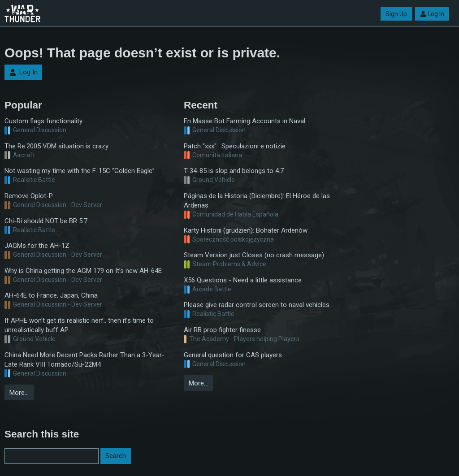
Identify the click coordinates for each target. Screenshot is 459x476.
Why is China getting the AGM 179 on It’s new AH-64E (83, 271)
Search (116, 456)
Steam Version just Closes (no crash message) (254, 255)
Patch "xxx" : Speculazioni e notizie (235, 146)
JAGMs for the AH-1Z (37, 246)
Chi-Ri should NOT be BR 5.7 (46, 221)
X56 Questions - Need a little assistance (243, 280)
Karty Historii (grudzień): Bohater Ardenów (246, 230)
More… (19, 393)
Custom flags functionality (43, 121)
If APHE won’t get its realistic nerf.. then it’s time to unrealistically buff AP (79, 325)
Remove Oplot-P (29, 196)
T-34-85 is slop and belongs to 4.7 (234, 171)
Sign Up (396, 14)
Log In (432, 14)
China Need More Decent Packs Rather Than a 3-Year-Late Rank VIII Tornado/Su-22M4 (84, 360)
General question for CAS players (233, 355)
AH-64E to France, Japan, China (51, 295)
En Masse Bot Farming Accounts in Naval (245, 121)
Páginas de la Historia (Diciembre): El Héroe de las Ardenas (257, 201)
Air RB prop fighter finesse (222, 330)
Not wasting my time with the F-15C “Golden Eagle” (80, 171)
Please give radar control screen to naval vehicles (257, 305)
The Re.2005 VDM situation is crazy (56, 146)
